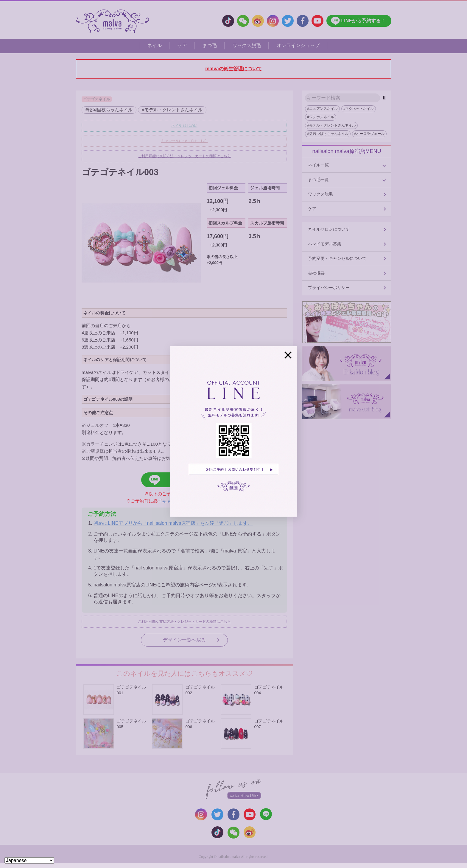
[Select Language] (29, 860)
